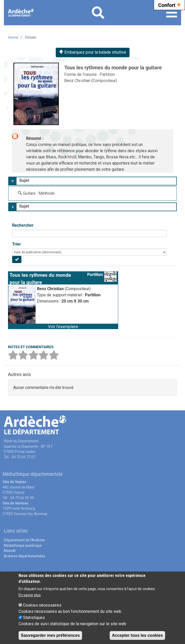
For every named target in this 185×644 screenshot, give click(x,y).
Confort (169, 5)
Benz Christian (78, 81)
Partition (107, 74)
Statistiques (34, 618)
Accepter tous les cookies (137, 635)
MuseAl (10, 551)
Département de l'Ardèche (25, 540)
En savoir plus (30, 595)
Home (13, 37)
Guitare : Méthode (39, 193)
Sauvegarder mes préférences (50, 635)
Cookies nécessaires (42, 605)
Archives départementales (25, 556)
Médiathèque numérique (23, 545)
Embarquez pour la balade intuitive (93, 52)
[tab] (92, 181)
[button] (63, 326)
